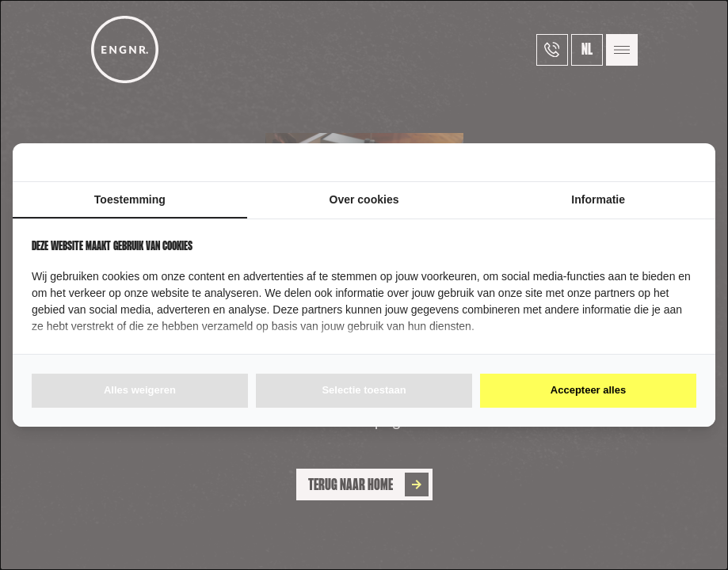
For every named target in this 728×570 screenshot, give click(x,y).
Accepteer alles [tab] (588, 390)
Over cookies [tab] (364, 199)
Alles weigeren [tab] (140, 390)
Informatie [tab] (598, 199)
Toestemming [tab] (130, 199)
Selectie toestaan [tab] (364, 390)
